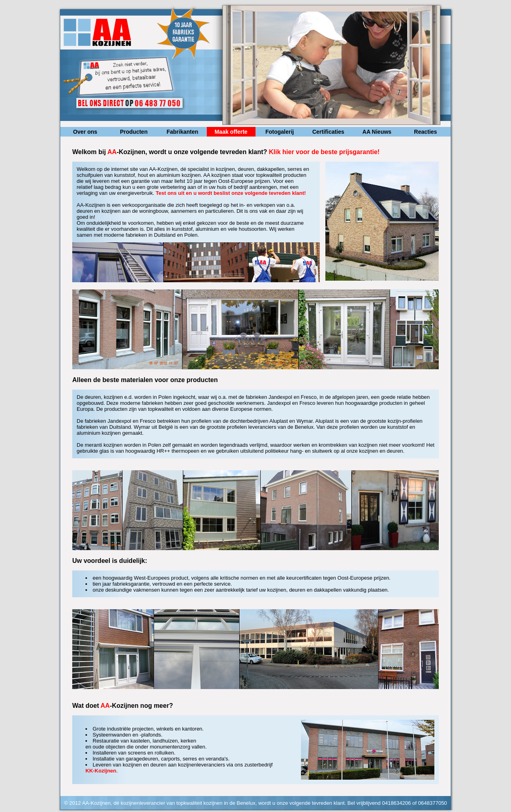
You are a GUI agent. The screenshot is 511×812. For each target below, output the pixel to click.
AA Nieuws (377, 132)
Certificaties (328, 132)
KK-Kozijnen (101, 771)
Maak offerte (231, 132)
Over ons (85, 132)
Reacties (426, 132)
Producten (134, 132)
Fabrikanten (182, 132)
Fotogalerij (280, 132)
